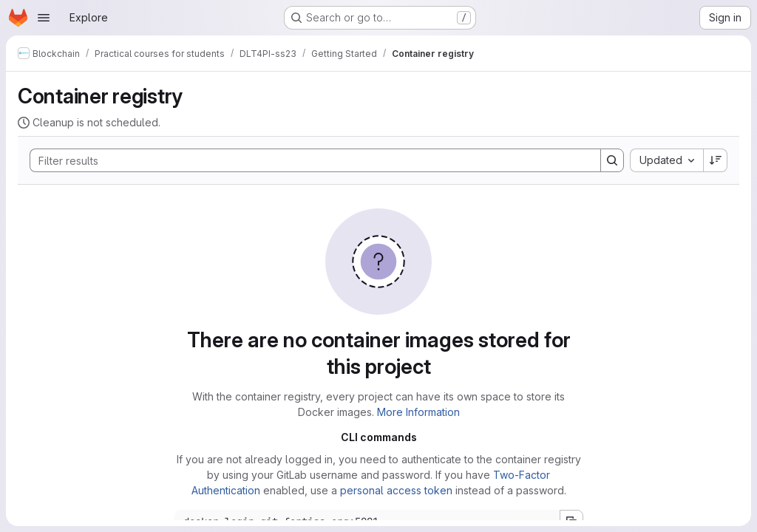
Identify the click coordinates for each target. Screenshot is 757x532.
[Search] (308, 160)
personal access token (396, 490)
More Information (418, 412)
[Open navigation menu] (44, 18)
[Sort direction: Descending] (716, 160)
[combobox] (666, 160)
